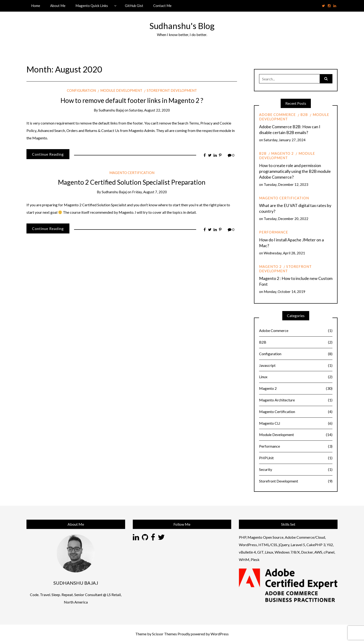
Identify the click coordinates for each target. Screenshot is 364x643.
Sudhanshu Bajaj (111, 110)
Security (296, 470)
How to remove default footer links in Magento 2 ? (132, 100)
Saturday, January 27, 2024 (285, 140)
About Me (58, 6)
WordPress (220, 634)
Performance (274, 232)
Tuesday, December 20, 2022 (286, 219)
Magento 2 (282, 153)
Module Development (121, 90)
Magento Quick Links (92, 6)
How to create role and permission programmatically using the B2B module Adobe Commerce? (295, 171)
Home (36, 6)
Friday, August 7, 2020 (149, 192)
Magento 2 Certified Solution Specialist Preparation (132, 182)
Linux (296, 377)
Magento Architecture (296, 400)
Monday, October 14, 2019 (284, 292)
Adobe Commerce (277, 115)
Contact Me (162, 6)
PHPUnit (296, 458)
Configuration (81, 90)
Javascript (296, 366)
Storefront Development (172, 90)
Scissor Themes (164, 634)
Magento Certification (132, 173)
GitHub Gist (134, 6)
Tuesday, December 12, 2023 (286, 184)
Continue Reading (48, 154)
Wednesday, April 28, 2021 (284, 253)
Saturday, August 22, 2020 (149, 110)
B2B (304, 115)
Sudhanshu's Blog (182, 26)
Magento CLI (296, 423)
